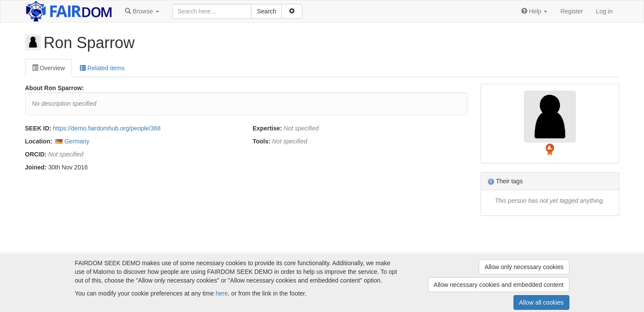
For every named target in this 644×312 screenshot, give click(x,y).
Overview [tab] (49, 68)
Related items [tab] (102, 68)
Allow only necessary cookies (524, 267)
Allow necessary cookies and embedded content (499, 285)
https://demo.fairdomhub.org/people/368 (107, 128)
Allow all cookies (541, 302)
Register (572, 11)
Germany (77, 141)
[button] (142, 11)
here (222, 293)
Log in (604, 11)
